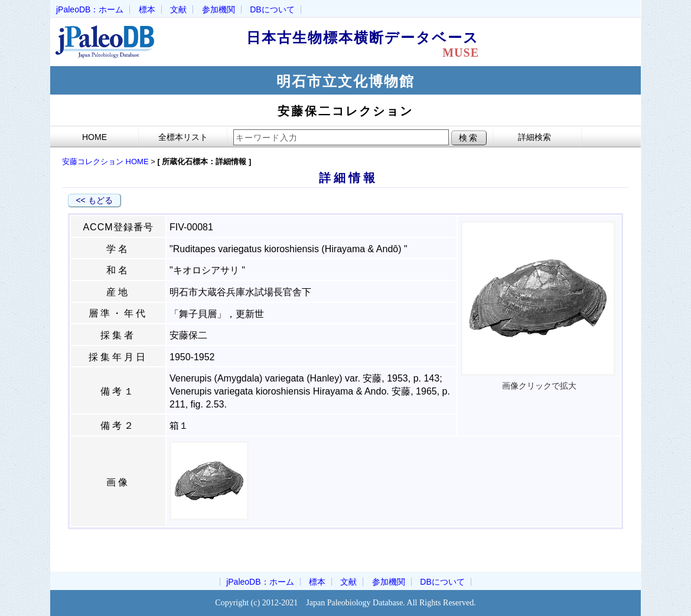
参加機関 (219, 9)
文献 (178, 9)
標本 (147, 9)
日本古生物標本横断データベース (370, 44)
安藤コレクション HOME (105, 162)
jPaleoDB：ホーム (90, 9)
